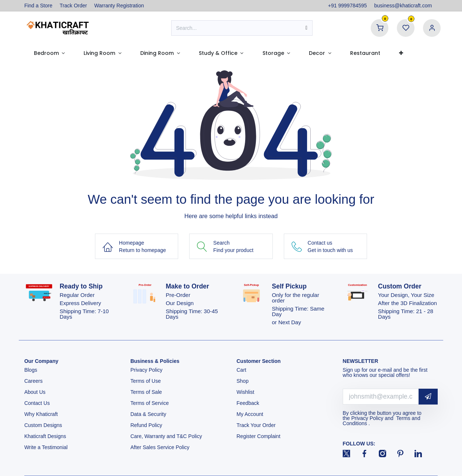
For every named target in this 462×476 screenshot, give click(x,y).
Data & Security (148, 414)
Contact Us (37, 403)
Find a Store (38, 6)
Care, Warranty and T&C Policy (166, 436)
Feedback (248, 403)
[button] (428, 397)
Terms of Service (149, 403)
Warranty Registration (119, 6)
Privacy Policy (147, 370)
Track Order (73, 6)
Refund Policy (146, 425)
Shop (243, 381)
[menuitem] (49, 53)
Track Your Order (256, 425)
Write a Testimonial (47, 447)
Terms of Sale (146, 392)
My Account (250, 414)
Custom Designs (43, 425)
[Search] (306, 28)
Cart (242, 370)
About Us (35, 392)
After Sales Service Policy (161, 447)
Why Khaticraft (41, 414)
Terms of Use (146, 381)
